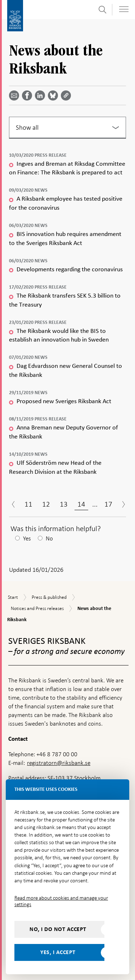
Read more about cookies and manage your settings (61, 901)
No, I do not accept (58, 929)
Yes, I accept (58, 952)
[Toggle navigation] (124, 9)
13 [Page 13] (64, 504)
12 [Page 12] (46, 504)
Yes (27, 538)
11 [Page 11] (28, 504)
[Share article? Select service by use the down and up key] (41, 95)
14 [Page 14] (81, 504)
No (49, 538)
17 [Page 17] (108, 504)
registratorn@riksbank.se (59, 763)
